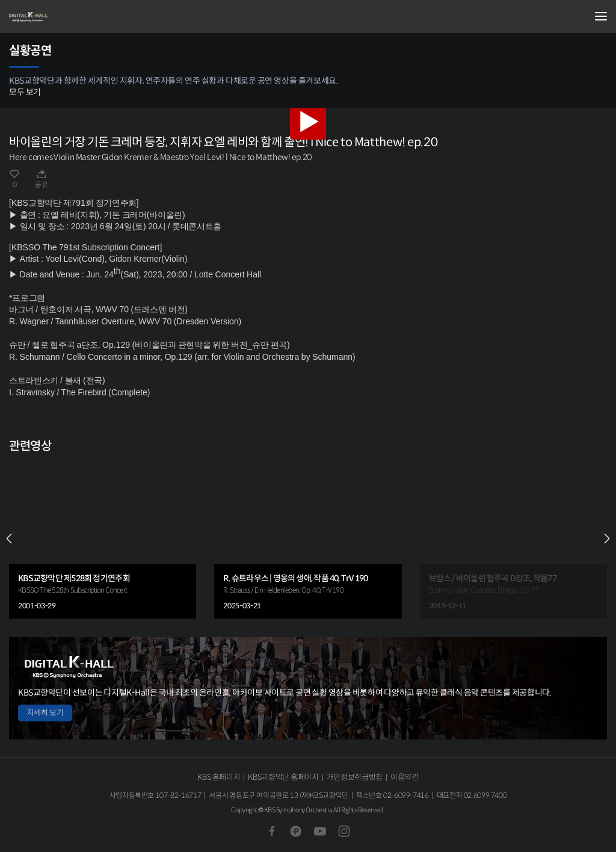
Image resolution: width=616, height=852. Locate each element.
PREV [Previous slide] (9, 539)
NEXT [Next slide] (607, 539)
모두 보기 (25, 92)
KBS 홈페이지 (219, 777)
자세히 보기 (45, 713)
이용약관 (405, 777)
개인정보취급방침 (355, 777)
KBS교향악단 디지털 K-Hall (69, 17)
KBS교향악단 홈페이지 (283, 777)
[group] (103, 539)
